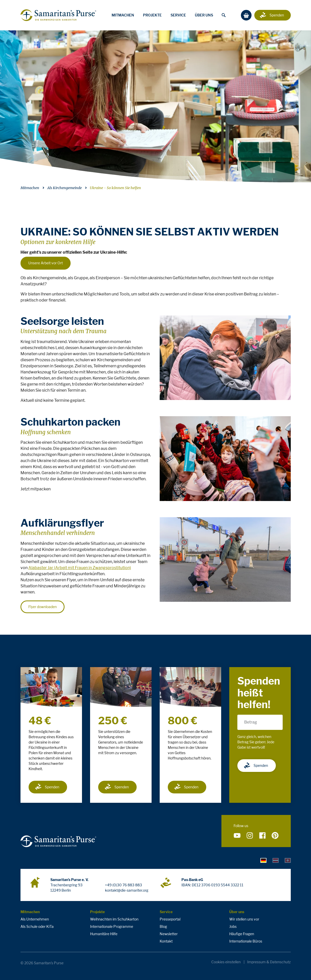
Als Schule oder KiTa (37, 926)
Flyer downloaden (43, 607)
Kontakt (166, 941)
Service (178, 15)
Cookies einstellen (226, 962)
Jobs (233, 926)
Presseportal (170, 919)
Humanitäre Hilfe (104, 934)
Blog (163, 926)
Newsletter (169, 934)
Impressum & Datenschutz (269, 962)
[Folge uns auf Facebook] (262, 836)
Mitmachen (123, 15)
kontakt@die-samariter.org (127, 890)
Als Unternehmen (35, 919)
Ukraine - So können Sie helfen (115, 188)
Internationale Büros (246, 941)
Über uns (204, 15)
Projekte (152, 15)
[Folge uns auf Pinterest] (275, 836)
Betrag (251, 722)
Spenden (47, 787)
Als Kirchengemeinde (65, 188)
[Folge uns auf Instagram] (250, 836)
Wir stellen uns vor (244, 919)
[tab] (263, 860)
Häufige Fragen (242, 934)
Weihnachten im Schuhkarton (114, 919)
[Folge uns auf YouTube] (237, 836)
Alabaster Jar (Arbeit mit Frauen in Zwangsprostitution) (80, 568)
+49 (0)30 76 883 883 (123, 885)
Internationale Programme (112, 926)
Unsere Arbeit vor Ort (46, 263)
